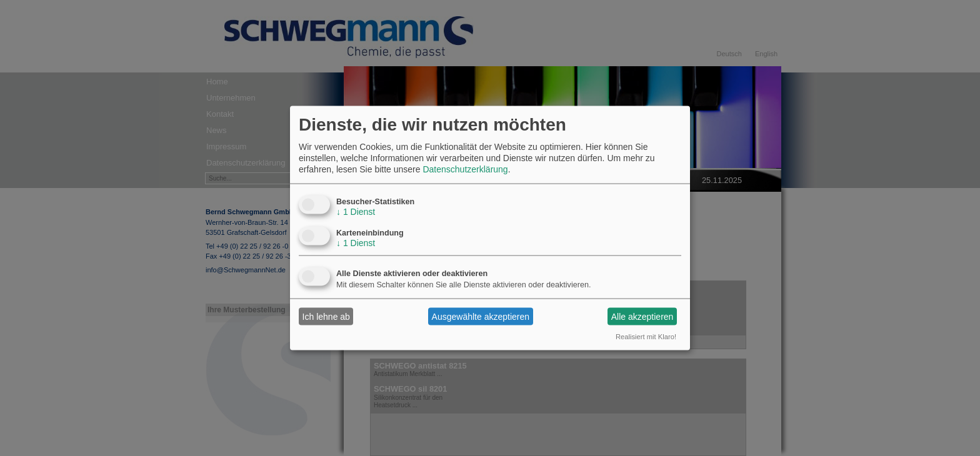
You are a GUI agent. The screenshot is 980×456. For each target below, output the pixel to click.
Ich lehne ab (326, 316)
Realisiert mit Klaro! (646, 337)
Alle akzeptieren (642, 316)
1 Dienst (356, 212)
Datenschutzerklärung (465, 169)
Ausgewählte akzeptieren (481, 316)
